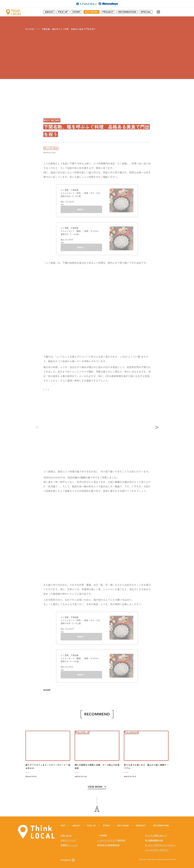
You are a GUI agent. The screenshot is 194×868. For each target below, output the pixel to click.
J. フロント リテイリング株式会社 (111, 838)
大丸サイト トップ (68, 838)
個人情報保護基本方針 (154, 838)
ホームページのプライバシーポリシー (160, 843)
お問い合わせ (66, 833)
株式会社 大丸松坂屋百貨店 (108, 843)
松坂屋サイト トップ (69, 843)
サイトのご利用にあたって (156, 833)
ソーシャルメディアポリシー (157, 848)
